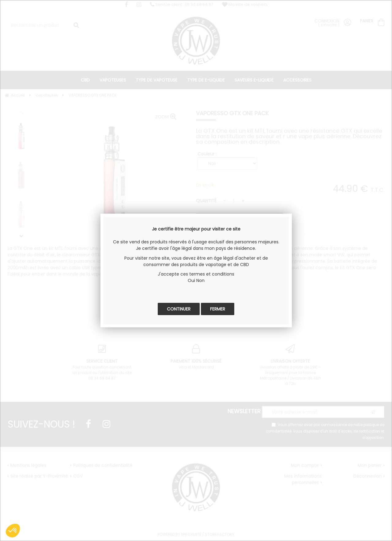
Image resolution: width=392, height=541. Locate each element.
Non (200, 280)
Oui (191, 280)
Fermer (218, 309)
